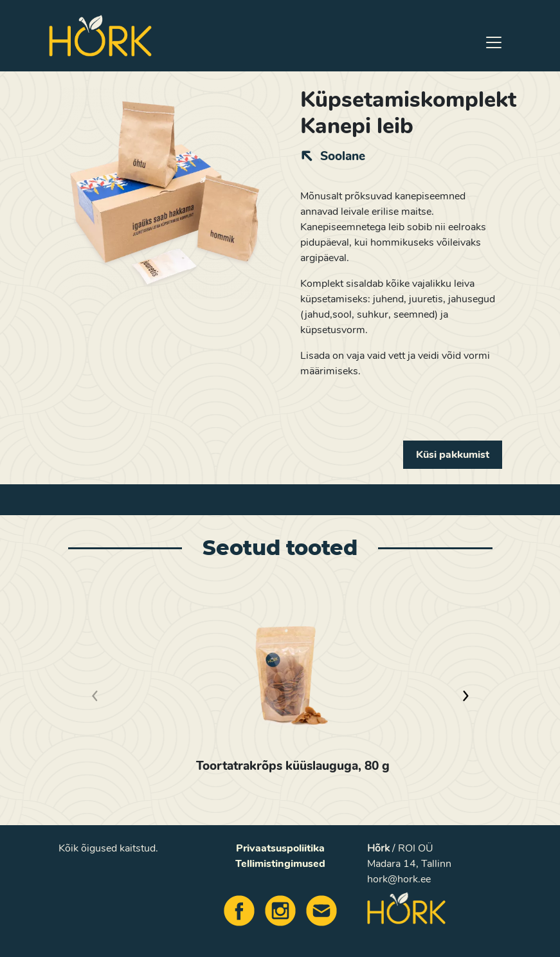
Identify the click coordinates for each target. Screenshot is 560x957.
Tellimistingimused (280, 864)
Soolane (343, 156)
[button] (465, 696)
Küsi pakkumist (453, 455)
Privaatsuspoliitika (280, 848)
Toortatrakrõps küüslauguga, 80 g (293, 766)
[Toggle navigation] (494, 42)
